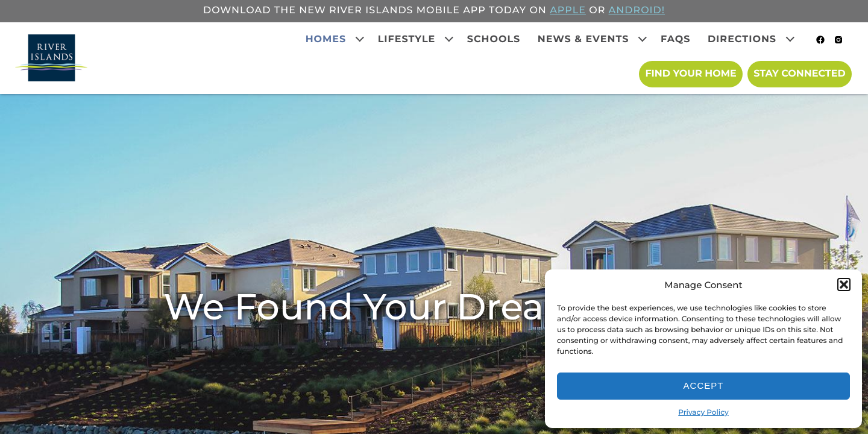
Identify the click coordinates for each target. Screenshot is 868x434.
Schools (494, 39)
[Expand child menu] (360, 39)
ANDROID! (637, 11)
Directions (742, 39)
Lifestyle (407, 39)
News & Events (583, 39)
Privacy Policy (703, 413)
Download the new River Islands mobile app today (365, 11)
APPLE (568, 11)
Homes (326, 39)
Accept (704, 385)
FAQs (676, 39)
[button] (844, 285)
